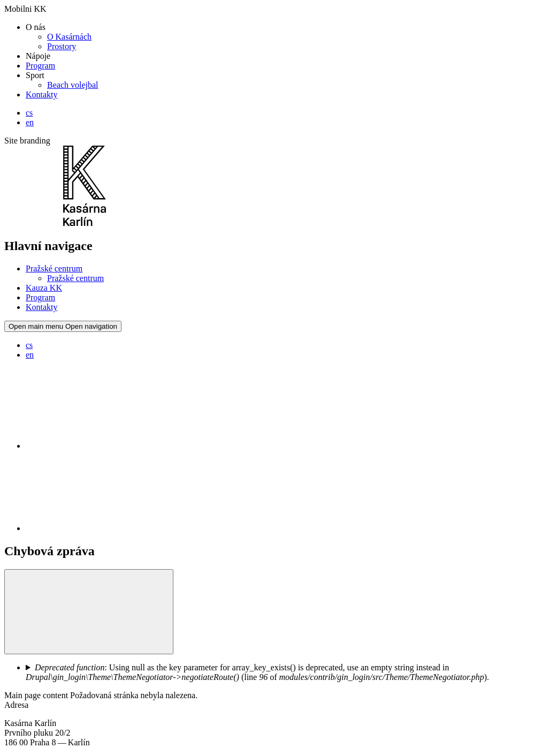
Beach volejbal (73, 85)
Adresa (16, 705)
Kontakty (42, 94)
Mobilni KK (25, 9)
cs (29, 113)
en (30, 122)
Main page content (37, 695)
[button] (89, 612)
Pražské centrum (54, 269)
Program (40, 66)
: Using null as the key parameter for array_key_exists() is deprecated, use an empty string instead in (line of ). (257, 672)
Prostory (62, 46)
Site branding (27, 141)
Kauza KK (44, 288)
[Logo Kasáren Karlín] (85, 223)
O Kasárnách (69, 37)
